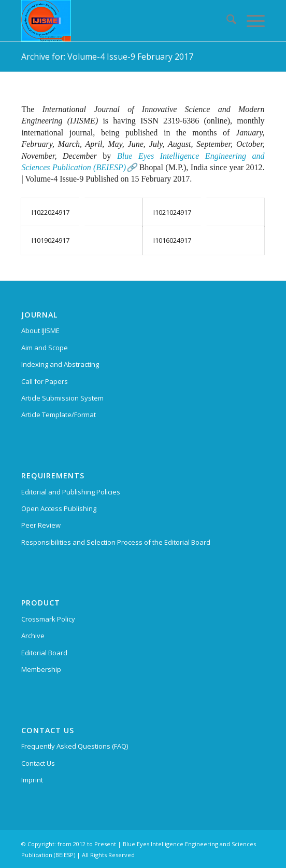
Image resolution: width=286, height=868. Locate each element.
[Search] (226, 21)
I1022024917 (51, 212)
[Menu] (251, 21)
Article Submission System (62, 398)
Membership (41, 669)
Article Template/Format (59, 415)
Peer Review (41, 525)
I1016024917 (172, 240)
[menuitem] (226, 21)
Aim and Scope (45, 348)
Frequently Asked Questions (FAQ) (75, 746)
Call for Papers (45, 381)
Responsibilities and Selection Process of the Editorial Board (116, 542)
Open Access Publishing (59, 508)
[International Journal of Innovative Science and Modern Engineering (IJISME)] (118, 21)
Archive (33, 636)
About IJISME (40, 330)
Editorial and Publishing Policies (71, 492)
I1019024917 (51, 240)
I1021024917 (172, 212)
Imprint (32, 780)
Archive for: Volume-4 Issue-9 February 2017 (107, 57)
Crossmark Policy (48, 619)
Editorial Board (44, 653)
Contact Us (38, 763)
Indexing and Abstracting (60, 364)
